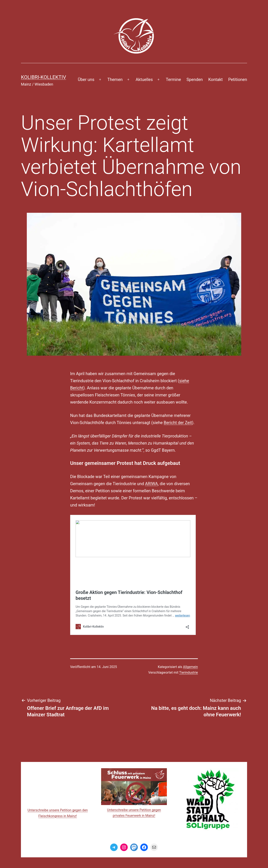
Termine (173, 79)
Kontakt (216, 79)
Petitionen (238, 79)
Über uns (86, 79)
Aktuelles (144, 79)
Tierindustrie (189, 672)
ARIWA (151, 484)
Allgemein (190, 667)
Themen (115, 79)
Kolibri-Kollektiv (43, 77)
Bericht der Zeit (178, 423)
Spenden (195, 79)
